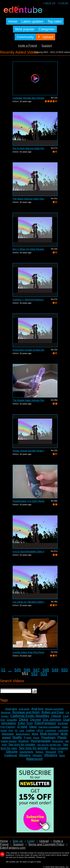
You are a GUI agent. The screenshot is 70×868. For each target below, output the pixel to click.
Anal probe (24, 709)
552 (34, 674)
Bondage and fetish (26, 712)
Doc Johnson (52, 720)
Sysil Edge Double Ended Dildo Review (28, 350)
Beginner (6, 712)
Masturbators (23, 734)
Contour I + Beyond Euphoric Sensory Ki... (28, 299)
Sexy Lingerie (59, 748)
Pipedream (48, 737)
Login (64, 3)
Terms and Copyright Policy (46, 844)
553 (44, 674)
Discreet (36, 720)
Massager (8, 734)
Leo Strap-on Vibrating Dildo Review (28, 602)
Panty (36, 738)
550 (65, 670)
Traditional (10, 755)
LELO (40, 730)
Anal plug (11, 709)
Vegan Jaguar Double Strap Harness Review (28, 451)
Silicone (12, 752)
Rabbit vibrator (9, 741)
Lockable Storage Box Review (28, 98)
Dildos (24, 720)
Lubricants (63, 731)
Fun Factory (8, 727)
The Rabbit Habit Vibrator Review (28, 400)
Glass (33, 727)
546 (27, 670)
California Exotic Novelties (30, 716)
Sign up (50, 3)
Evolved (63, 723)
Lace (22, 731)
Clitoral (56, 716)
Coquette (12, 720)
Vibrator (37, 755)
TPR (60, 752)
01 (3, 670)
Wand (62, 756)
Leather (30, 730)
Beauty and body (54, 709)
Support (47, 46)
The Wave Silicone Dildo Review (28, 199)
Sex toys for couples (22, 745)
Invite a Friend (27, 46)
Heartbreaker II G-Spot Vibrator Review (28, 501)
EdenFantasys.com (13, 848)
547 (36, 670)
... (10, 670)
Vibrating (25, 755)
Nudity (17, 737)
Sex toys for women (34, 748)
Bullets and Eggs (53, 712)
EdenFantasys (45, 723)
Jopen (65, 727)
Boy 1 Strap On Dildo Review (28, 249)
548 (46, 670)
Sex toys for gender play (49, 745)
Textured (51, 752)
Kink (11, 731)
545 (18, 670)
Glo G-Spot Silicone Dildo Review (28, 148)
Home (4, 841)
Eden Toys (25, 723)
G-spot (22, 727)
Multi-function (49, 734)
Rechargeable (41, 741)
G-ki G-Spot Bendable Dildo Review (28, 551)
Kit (16, 731)
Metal (35, 734)
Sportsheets (26, 752)
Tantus (39, 752)
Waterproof (34, 759)
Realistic (24, 741)
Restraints (58, 741)
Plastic (62, 737)
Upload (44, 841)
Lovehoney (51, 731)
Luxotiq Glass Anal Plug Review (28, 652)
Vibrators (51, 755)
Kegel (4, 730)
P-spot (27, 738)
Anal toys (37, 709)
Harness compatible (49, 727)
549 (55, 670)
